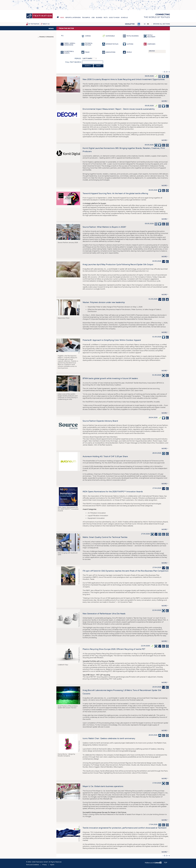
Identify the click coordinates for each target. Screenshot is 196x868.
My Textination (34, 24)
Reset (98, 66)
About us (46, 24)
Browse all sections (162, 24)
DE (145, 24)
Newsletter (130, 24)
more (164, 101)
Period (78, 59)
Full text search (73, 62)
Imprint (52, 865)
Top (166, 863)
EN (148, 24)
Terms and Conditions (33, 865)
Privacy (44, 865)
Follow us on (153, 863)
